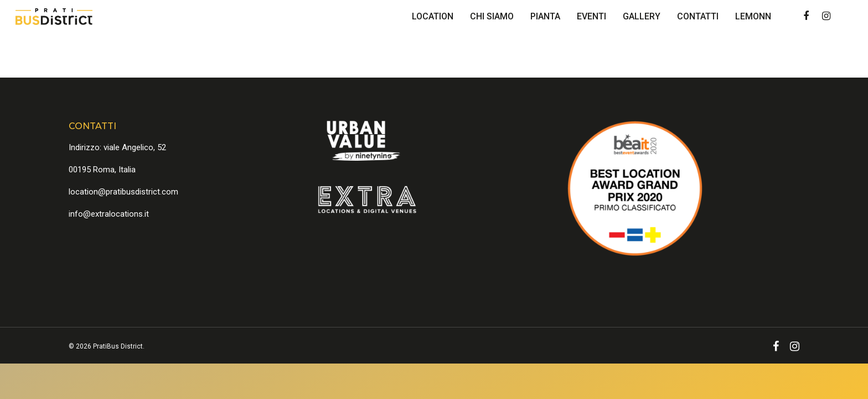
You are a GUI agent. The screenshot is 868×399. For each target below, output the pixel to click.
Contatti (698, 16)
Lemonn (753, 16)
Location (433, 16)
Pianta (545, 16)
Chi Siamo (492, 16)
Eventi (591, 16)
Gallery (642, 16)
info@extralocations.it (109, 214)
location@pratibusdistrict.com (123, 192)
